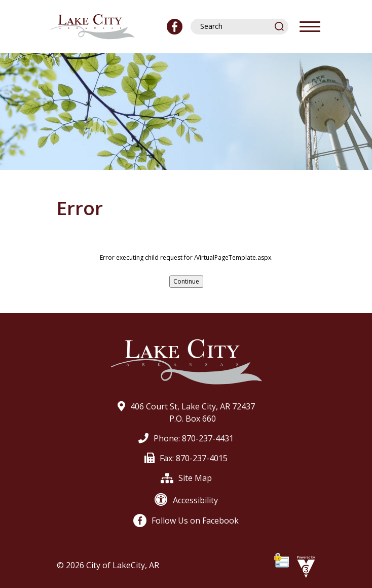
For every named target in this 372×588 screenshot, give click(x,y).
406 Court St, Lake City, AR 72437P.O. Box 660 (186, 412)
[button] (280, 26)
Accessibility (186, 500)
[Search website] (235, 26)
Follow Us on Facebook (186, 521)
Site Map (186, 478)
